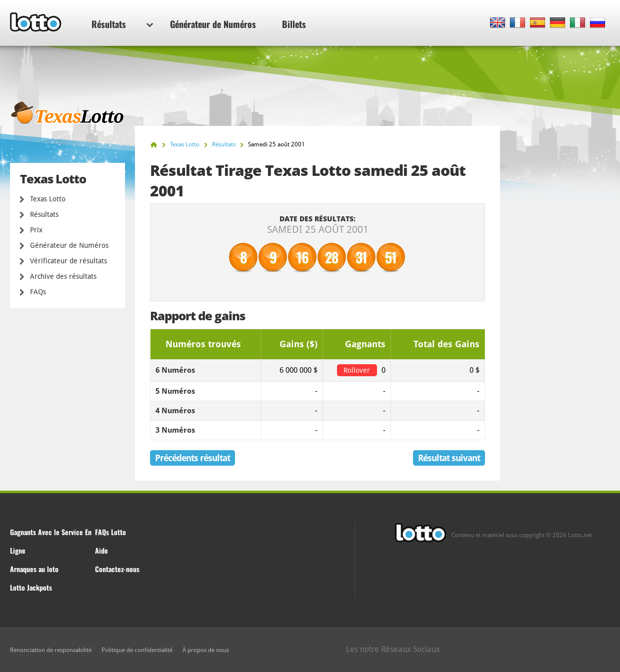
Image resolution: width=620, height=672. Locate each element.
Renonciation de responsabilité (51, 650)
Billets (294, 24)
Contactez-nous (117, 569)
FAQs (38, 292)
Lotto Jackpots (31, 587)
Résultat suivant (449, 458)
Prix (36, 230)
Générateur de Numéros (213, 24)
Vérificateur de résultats (68, 261)
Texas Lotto (48, 199)
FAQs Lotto (110, 532)
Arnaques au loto (34, 569)
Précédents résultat (192, 458)
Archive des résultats (63, 276)
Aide (101, 550)
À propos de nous (206, 650)
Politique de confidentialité (137, 650)
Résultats (122, 24)
